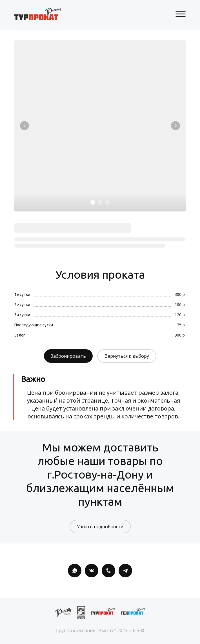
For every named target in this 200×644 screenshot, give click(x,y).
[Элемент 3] (107, 202)
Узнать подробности (100, 527)
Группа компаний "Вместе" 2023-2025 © (100, 630)
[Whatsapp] (75, 571)
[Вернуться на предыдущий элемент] (25, 126)
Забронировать (68, 356)
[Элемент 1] (93, 202)
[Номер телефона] (108, 571)
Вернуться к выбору (127, 356)
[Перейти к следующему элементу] (175, 126)
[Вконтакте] (92, 571)
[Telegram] (125, 571)
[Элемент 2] (100, 202)
